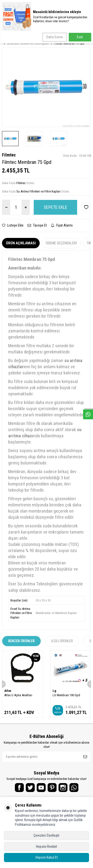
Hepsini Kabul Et (47, 857)
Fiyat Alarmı (62, 225)
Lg (54, 691)
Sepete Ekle (55, 207)
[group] (46, 87)
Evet (80, 37)
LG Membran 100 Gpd (66, 695)
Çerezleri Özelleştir (46, 835)
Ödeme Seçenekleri (61, 243)
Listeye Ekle (13, 225)
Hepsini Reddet (46, 847)
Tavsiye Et (37, 225)
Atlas (8, 691)
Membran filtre (22, 304)
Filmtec (9, 155)
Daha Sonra (55, 37)
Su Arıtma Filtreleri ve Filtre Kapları (28, 43)
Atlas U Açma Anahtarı (18, 695)
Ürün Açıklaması (21, 243)
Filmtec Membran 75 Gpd (69, 43)
